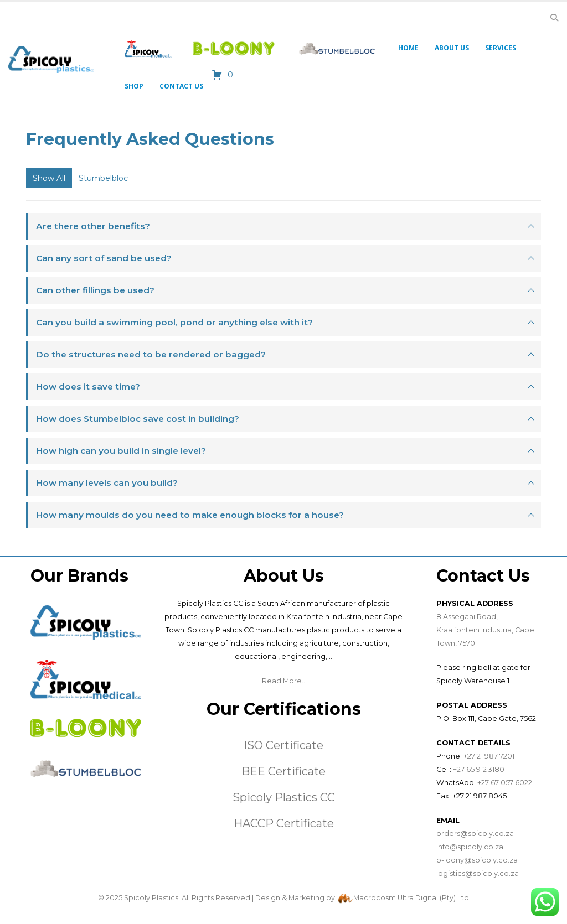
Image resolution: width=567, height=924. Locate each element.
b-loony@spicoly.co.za (477, 860)
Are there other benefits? (93, 226)
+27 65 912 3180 (479, 769)
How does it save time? (88, 386)
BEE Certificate (283, 771)
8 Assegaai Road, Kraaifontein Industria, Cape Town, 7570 (485, 630)
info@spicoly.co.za (470, 847)
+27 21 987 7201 (489, 756)
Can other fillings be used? (95, 290)
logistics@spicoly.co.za (478, 873)
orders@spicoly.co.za (475, 834)
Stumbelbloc (103, 178)
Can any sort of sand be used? (104, 258)
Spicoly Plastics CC (284, 797)
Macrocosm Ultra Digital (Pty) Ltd (411, 898)
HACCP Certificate (284, 823)
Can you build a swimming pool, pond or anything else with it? (174, 322)
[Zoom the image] (86, 612)
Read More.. (283, 681)
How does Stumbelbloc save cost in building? (138, 419)
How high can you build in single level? (121, 451)
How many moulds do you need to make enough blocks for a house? (190, 515)
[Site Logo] (51, 59)
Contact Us (181, 86)
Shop (134, 86)
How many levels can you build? (107, 483)
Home (408, 48)
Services (501, 48)
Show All (49, 178)
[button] (554, 18)
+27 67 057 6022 (505, 783)
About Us (452, 48)
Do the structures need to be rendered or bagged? (151, 354)
